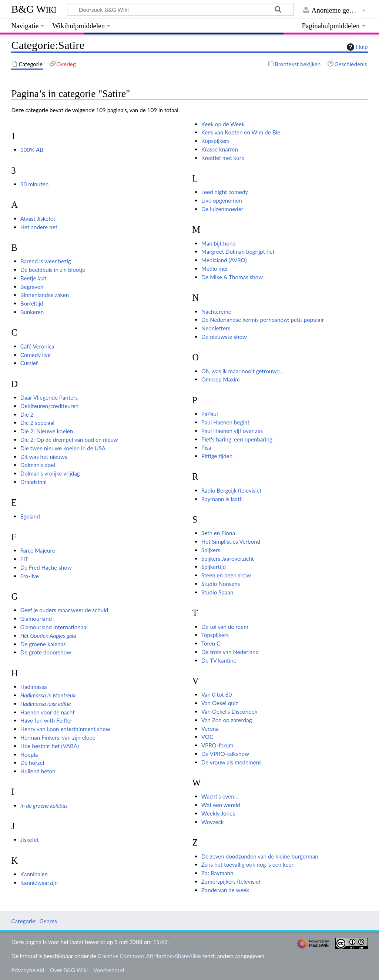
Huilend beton (38, 771)
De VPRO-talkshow (225, 754)
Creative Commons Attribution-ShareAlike (149, 956)
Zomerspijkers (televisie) (231, 881)
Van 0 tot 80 (217, 694)
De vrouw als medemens (232, 762)
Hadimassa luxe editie (46, 704)
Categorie (23, 921)
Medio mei (214, 269)
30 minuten (34, 184)
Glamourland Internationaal (54, 627)
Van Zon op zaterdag (227, 720)
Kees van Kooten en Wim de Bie (241, 132)
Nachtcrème (216, 311)
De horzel (32, 763)
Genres (48, 921)
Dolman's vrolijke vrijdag (50, 473)
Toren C (211, 643)
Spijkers (211, 550)
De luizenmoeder (222, 209)
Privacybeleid (28, 970)
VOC (207, 737)
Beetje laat (33, 278)
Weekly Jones (218, 813)
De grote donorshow (46, 652)
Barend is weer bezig (46, 261)
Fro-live (30, 576)
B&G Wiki (34, 9)
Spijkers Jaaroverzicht (228, 559)
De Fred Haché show (46, 567)
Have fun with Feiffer (46, 720)
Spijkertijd (214, 567)
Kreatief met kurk (223, 158)
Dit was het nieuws (44, 457)
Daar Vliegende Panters (49, 397)
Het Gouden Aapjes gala (48, 636)
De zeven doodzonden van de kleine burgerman (260, 856)
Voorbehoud (108, 970)
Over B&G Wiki (69, 970)
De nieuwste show (224, 337)
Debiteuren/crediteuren (50, 406)
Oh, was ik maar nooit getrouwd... (243, 371)
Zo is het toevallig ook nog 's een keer (247, 864)
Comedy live (36, 355)
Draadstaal (33, 482)
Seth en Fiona (218, 533)
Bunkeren (32, 312)
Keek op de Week (223, 124)
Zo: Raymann (217, 873)
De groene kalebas (43, 644)
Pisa (206, 447)
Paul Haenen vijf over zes (232, 431)
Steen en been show (226, 575)
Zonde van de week (225, 890)
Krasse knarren (220, 149)
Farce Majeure (38, 550)
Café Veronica (37, 346)
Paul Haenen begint (225, 422)
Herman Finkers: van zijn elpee (58, 737)
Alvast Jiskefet (38, 219)
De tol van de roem (225, 627)
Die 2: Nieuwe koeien (47, 431)
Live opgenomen (222, 200)
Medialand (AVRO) (224, 260)
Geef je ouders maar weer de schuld (64, 610)
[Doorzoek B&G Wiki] (180, 9)
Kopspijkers (215, 141)
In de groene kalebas (44, 806)
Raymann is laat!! (222, 499)
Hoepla (29, 754)
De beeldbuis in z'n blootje (53, 270)
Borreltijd (32, 303)
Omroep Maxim (221, 379)
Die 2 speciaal (37, 423)
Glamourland (36, 619)
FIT (24, 559)
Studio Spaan (217, 592)
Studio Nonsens (221, 584)
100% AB (32, 150)
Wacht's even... (220, 796)
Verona (210, 729)
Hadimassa (34, 687)
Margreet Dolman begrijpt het (238, 251)
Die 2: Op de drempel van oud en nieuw (69, 440)
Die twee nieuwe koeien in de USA (63, 448)
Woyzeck (213, 822)
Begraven (32, 287)
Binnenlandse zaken (45, 295)
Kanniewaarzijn (39, 883)
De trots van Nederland (230, 652)
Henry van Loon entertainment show (65, 729)
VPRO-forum (217, 745)
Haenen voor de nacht (48, 712)
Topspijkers (215, 635)
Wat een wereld (221, 805)
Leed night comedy (225, 192)
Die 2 (27, 414)
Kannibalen (34, 874)
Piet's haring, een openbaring (237, 439)
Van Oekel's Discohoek (229, 711)
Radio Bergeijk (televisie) (231, 490)
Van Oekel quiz (220, 703)
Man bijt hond (219, 243)
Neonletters (216, 328)
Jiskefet (30, 840)
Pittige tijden (217, 456)
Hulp (356, 47)
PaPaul (210, 414)
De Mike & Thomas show (232, 277)
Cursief (29, 363)
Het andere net (39, 227)
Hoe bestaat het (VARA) (50, 746)
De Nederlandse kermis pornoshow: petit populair (263, 320)
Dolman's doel (38, 465)
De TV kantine (219, 660)
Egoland (30, 516)
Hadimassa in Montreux (48, 695)
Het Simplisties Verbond (231, 541)
